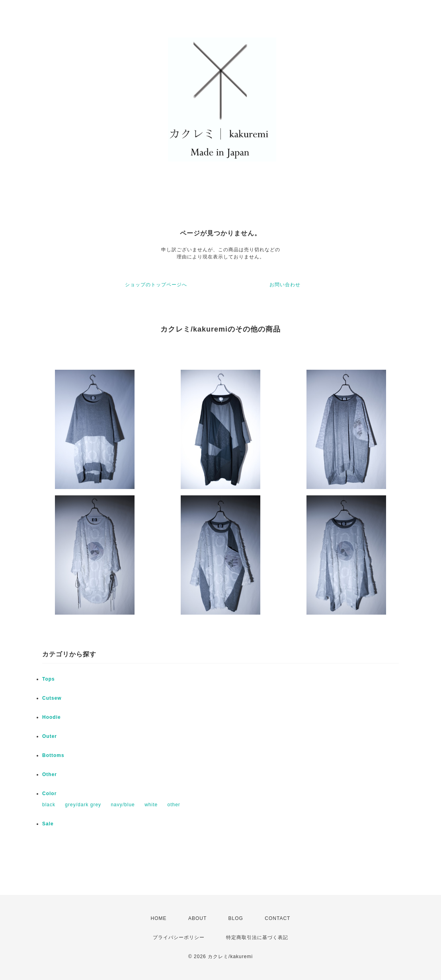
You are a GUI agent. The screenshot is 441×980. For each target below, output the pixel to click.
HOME (159, 918)
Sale (48, 824)
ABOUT (197, 918)
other (174, 805)
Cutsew (52, 698)
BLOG (236, 918)
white (151, 805)
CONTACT (277, 918)
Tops (49, 679)
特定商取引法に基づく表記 (257, 937)
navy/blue (123, 805)
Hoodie (52, 717)
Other (50, 774)
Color (49, 794)
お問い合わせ (285, 285)
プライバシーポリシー (179, 937)
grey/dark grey (83, 805)
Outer (50, 736)
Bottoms (53, 755)
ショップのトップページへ (156, 285)
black (49, 805)
